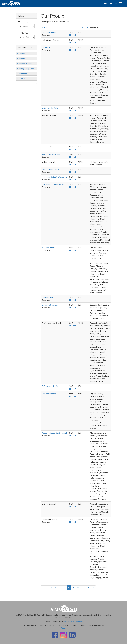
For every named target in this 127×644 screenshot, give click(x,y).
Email (73, 35)
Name (44, 27)
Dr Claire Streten (49, 394)
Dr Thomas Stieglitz (50, 386)
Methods (22, 74)
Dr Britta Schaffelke (50, 108)
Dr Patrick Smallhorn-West (53, 184)
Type (71, 27)
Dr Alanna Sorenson (50, 305)
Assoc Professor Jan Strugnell (54, 433)
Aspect (21, 53)
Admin (64, 628)
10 (78, 588)
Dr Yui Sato (46, 47)
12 (89, 588)
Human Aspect (24, 64)
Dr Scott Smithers (49, 297)
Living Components (26, 69)
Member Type (24, 22)
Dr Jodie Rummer (49, 32)
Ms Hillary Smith (48, 247)
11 (84, 588)
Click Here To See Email (73, 621)
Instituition (23, 33)
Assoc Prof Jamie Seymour (53, 154)
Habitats (22, 59)
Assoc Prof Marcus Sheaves (53, 169)
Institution (83, 27)
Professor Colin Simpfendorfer (54, 177)
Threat (21, 79)
